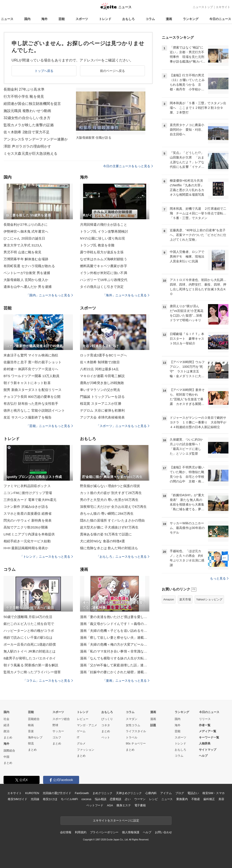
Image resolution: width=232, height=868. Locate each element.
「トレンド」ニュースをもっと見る (46, 557)
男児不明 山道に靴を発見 (23, 252)
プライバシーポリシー (104, 832)
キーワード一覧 (209, 737)
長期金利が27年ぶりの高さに (26, 225)
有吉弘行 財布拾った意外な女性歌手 (31, 404)
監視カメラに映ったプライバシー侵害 (32, 672)
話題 (153, 725)
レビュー (83, 719)
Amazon (169, 599)
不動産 (196, 799)
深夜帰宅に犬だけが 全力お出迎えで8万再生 (113, 507)
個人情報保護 (131, 832)
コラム (150, 19)
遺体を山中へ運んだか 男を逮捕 (28, 287)
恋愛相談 (115, 799)
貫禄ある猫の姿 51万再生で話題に (106, 534)
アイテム (166, 793)
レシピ (153, 799)
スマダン (132, 719)
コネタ (106, 725)
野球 (55, 725)
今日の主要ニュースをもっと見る (128, 166)
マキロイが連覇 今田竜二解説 (102, 376)
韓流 (31, 743)
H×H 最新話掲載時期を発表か (26, 548)
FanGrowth (82, 793)
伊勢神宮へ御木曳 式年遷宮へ (26, 231)
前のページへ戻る (113, 71)
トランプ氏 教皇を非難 (97, 245)
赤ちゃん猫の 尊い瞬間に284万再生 (107, 513)
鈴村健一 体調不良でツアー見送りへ (31, 369)
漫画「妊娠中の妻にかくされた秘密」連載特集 (115, 672)
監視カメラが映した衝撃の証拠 (29, 125)
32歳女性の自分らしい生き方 (27, 118)
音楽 (31, 731)
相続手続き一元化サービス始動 (27, 541)
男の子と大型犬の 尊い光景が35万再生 (109, 500)
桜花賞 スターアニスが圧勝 (101, 404)
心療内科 (151, 793)
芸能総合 (34, 719)
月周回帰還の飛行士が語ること (104, 225)
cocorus (86, 799)
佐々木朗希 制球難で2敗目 (100, 362)
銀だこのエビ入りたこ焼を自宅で (29, 624)
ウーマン (140, 799)
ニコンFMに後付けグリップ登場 (28, 493)
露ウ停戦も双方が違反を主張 (102, 252)
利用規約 (81, 832)
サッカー (58, 731)
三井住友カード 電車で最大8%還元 (30, 500)
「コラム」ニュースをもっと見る (48, 681)
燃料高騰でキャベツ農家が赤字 (104, 266)
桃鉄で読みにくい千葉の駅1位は (28, 637)
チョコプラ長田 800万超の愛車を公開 (32, 397)
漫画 (169, 19)
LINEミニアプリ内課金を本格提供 (29, 534)
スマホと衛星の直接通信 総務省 (28, 513)
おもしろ (128, 19)
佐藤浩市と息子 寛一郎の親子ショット (33, 362)
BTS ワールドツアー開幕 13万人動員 (32, 376)
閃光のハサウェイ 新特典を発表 (28, 520)
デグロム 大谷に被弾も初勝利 (102, 410)
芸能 (62, 19)
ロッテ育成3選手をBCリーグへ (103, 355)
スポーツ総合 (61, 719)
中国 (6, 757)
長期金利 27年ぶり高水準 (24, 89)
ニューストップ (203, 7)
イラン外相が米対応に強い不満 (104, 273)
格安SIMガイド (17, 799)
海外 (44, 19)
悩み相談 (101, 799)
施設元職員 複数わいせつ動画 (27, 111)
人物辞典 (205, 743)
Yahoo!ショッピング (209, 599)
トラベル (132, 737)
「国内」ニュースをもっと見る (50, 295)
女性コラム (133, 725)
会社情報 (66, 832)
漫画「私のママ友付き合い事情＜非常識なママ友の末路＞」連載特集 (115, 651)
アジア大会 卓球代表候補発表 (102, 417)
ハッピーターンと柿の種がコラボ (29, 631)
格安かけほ (50, 799)
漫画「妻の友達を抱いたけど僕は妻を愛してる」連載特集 (115, 617)
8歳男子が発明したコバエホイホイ (30, 658)
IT (78, 737)
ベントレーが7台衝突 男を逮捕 (27, 273)
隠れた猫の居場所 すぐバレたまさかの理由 (112, 520)
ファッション (86, 750)
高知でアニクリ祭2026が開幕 (26, 527)
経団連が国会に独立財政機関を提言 (32, 104)
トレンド (105, 19)
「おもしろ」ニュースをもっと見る (123, 557)
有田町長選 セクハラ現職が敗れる (29, 266)
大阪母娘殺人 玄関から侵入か (26, 280)
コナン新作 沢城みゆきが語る (26, 507)
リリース (205, 719)
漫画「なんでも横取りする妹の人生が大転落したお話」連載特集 (115, 658)
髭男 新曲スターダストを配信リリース (33, 390)
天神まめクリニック (129, 793)
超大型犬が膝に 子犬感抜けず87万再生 (109, 527)
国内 (27, 19)
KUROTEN (32, 793)
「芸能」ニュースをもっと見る (50, 426)
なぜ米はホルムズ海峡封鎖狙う (104, 259)
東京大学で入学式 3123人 (23, 245)
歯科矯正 (209, 799)
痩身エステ (124, 805)
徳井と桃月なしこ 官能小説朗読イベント (34, 410)
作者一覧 (205, 725)
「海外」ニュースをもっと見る (126, 295)
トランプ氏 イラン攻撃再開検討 (104, 231)
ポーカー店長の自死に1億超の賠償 (30, 644)
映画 (31, 725)
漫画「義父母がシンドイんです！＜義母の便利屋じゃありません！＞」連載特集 (115, 624)
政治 (6, 731)
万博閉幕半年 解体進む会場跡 (26, 259)
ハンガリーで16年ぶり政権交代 (104, 280)
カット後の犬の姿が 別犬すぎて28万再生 (111, 493)
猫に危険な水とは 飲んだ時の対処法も (109, 548)
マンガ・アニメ (87, 725)
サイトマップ (208, 750)
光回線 (35, 799)
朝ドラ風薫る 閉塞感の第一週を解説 (31, 665)
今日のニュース (220, 19)
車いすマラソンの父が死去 (100, 390)
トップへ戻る (44, 71)
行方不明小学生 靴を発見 (24, 97)
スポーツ (82, 19)
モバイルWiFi (69, 799)
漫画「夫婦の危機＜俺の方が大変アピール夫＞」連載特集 (115, 644)
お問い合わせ (163, 832)
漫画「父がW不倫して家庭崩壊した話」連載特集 (115, 665)
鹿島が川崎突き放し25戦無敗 (102, 383)
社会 (6, 719)
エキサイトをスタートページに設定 (116, 820)
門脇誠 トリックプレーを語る (102, 397)
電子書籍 (140, 805)
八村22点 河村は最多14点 (99, 369)
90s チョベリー (136, 743)
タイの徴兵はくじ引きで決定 (102, 287)
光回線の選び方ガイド (57, 793)
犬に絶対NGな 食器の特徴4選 (102, 541)
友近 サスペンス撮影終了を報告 (28, 417)
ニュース (7, 19)
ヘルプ (203, 756)
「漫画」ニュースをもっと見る (126, 681)
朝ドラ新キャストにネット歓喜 (27, 383)
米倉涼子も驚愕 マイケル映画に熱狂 (31, 355)
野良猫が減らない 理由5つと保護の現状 (110, 486)
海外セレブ (35, 737)
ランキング (191, 19)
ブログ (180, 793)
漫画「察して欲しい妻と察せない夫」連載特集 (115, 637)
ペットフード (95, 805)
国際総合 (9, 751)
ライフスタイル (136, 731)
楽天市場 (185, 599)
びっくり (107, 719)
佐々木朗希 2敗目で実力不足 (27, 132)
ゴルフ (57, 737)
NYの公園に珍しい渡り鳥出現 (103, 238)
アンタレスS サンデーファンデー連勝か (36, 139)
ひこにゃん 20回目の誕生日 (24, 238)
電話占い (193, 793)
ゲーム (81, 731)
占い (128, 799)
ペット (106, 737)
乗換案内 (182, 799)
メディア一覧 (208, 731)
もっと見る (219, 578)
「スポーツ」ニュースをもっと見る (123, 426)
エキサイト (223, 7)
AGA (110, 805)
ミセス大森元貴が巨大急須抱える (30, 153)
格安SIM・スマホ (214, 793)
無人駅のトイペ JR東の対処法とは (30, 651)
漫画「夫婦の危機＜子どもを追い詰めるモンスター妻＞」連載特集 (115, 631)
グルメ (81, 743)
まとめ (8, 737)
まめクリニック (102, 793)
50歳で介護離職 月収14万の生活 (28, 617)
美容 (221, 799)
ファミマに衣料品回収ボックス (27, 486)
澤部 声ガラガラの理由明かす (27, 146)
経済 (6, 725)
